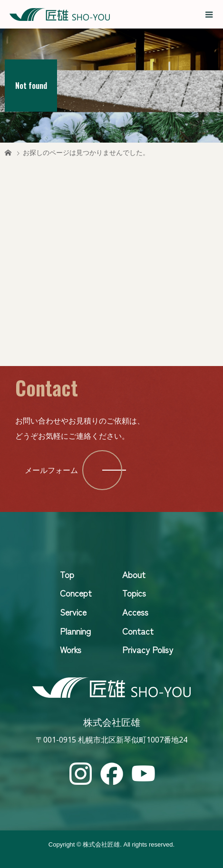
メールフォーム (51, 470)
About (134, 574)
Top (67, 574)
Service (73, 612)
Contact (138, 631)
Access (135, 612)
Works (71, 649)
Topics (134, 593)
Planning (75, 631)
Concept (76, 593)
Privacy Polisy (148, 649)
